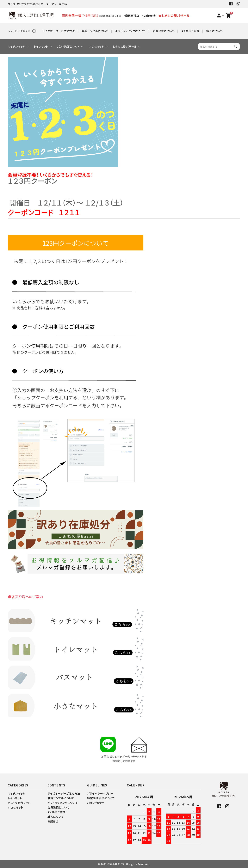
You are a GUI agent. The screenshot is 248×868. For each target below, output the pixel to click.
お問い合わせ (95, 803)
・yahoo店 (149, 15)
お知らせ (53, 821)
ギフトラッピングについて (130, 31)
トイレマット (41, 46)
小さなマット (96, 46)
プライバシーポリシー (100, 793)
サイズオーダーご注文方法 (59, 31)
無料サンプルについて (95, 31)
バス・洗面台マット (68, 46)
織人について (214, 31)
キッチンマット (16, 46)
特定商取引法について (101, 798)
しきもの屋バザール (125, 46)
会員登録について (164, 31)
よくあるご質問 (190, 31)
